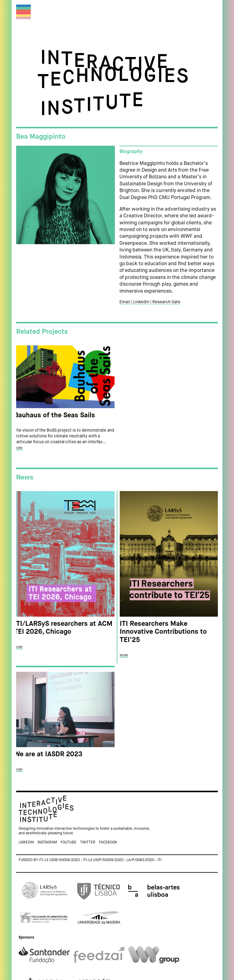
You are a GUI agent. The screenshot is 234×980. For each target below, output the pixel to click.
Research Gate (166, 302)
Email (125, 302)
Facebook (108, 843)
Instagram (47, 843)
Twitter (88, 843)
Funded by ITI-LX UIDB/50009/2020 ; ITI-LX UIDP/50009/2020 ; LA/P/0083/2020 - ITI (90, 860)
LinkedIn (141, 302)
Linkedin (26, 843)
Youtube (68, 843)
